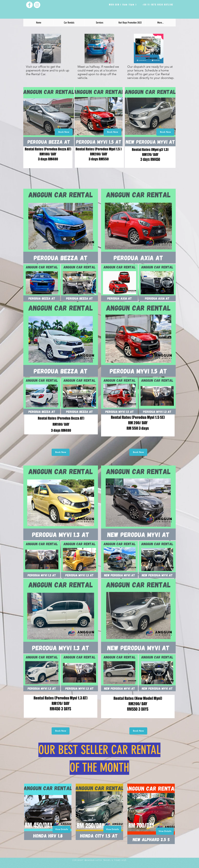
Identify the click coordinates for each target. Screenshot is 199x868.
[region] (49, 117)
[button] (69, 23)
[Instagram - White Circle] (37, 5)
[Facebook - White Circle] (29, 5)
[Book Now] (64, 132)
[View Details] (61, 829)
